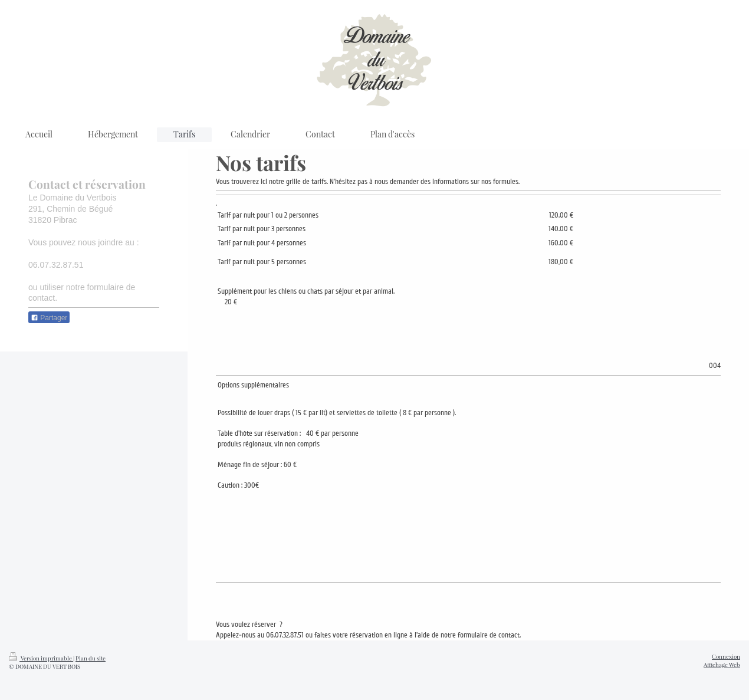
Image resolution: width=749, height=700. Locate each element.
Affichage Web (722, 664)
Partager (49, 318)
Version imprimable (41, 658)
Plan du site (91, 658)
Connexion (726, 656)
